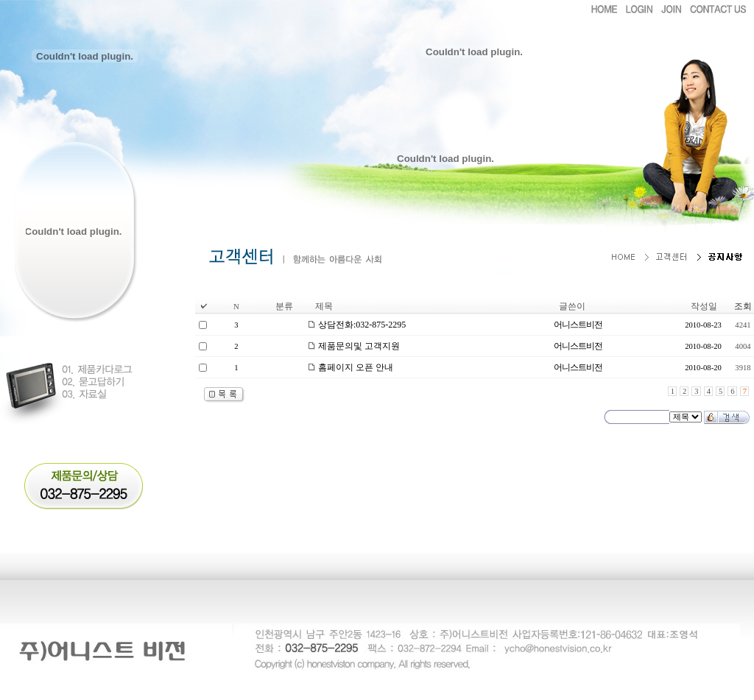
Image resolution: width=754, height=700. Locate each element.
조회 (743, 306)
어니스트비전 (578, 325)
